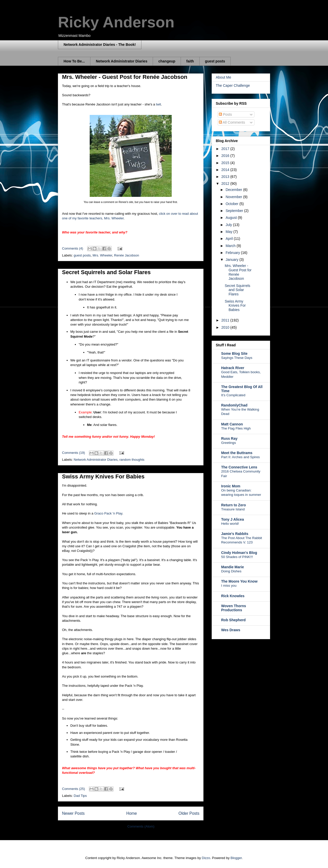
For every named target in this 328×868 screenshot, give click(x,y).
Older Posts (189, 813)
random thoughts (132, 460)
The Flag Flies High (236, 428)
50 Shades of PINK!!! (237, 557)
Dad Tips (80, 796)
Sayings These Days (237, 358)
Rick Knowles (233, 596)
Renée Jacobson (127, 255)
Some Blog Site (234, 353)
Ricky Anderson (116, 22)
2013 (226, 177)
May (229, 232)
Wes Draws (231, 630)
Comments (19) (74, 453)
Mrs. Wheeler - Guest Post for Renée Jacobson (125, 77)
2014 (226, 170)
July (229, 225)
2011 (226, 320)
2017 (226, 149)
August (232, 218)
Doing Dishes (231, 571)
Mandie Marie (233, 567)
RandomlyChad (234, 405)
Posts (225, 114)
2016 (226, 156)
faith (190, 61)
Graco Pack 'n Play (108, 513)
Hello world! (230, 524)
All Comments (232, 122)
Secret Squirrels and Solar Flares (106, 272)
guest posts (215, 61)
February (233, 253)
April (230, 239)
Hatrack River (233, 368)
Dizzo (206, 858)
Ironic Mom (231, 486)
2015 (226, 163)
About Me (223, 77)
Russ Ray (229, 438)
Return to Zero (233, 505)
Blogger (236, 858)
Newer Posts (73, 813)
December (234, 190)
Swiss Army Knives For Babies (103, 476)
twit (159, 104)
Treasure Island (233, 509)
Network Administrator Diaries (122, 61)
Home (132, 813)
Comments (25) (74, 789)
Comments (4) (73, 248)
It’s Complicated (233, 395)
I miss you (229, 586)
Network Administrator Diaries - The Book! (100, 45)
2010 (226, 327)
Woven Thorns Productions (234, 608)
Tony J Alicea (233, 519)
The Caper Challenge (233, 85)
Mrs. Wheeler (102, 255)
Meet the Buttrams (237, 453)
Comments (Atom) (141, 826)
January (232, 260)
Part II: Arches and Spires (240, 457)
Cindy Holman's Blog (239, 553)
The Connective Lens (239, 467)
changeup (167, 61)
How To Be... (74, 61)
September (235, 211)
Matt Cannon (232, 424)
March (231, 246)
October (232, 204)
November (234, 197)
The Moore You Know (239, 581)
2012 (226, 184)
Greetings (229, 443)
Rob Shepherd (233, 620)
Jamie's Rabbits (235, 534)
